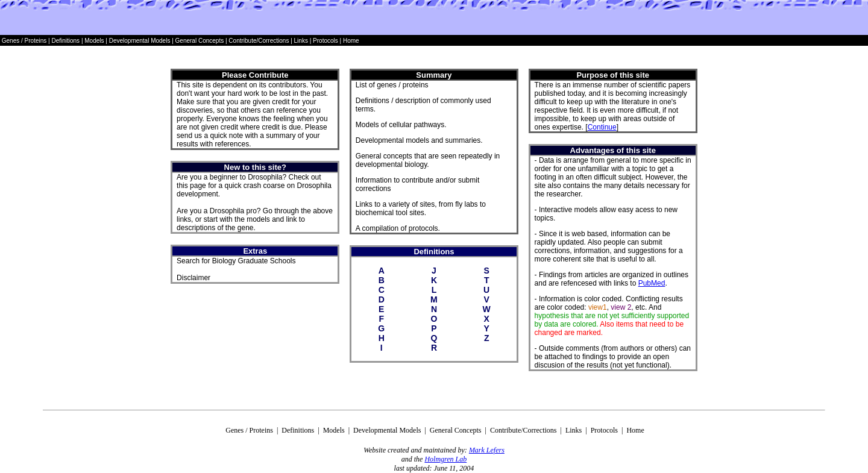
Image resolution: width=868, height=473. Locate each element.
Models (95, 41)
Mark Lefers (487, 450)
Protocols (324, 41)
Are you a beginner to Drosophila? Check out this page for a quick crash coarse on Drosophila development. (254, 186)
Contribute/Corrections (259, 41)
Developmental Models (141, 41)
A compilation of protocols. (398, 228)
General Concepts (200, 41)
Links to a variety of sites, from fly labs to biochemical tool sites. (421, 208)
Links (301, 41)
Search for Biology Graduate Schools (236, 261)
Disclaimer (193, 278)
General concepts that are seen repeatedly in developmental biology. (428, 160)
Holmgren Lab (445, 459)
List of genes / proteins (392, 85)
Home (351, 41)
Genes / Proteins (24, 41)
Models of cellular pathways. (401, 125)
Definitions (66, 41)
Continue (602, 127)
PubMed (652, 283)
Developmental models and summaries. (419, 140)
